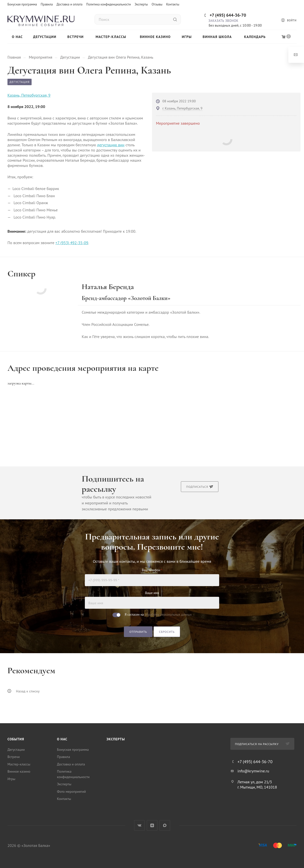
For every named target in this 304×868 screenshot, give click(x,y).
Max (165, 825)
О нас (62, 739)
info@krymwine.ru (253, 771)
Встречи (14, 757)
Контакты (173, 4)
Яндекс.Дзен (152, 825)
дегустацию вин (111, 145)
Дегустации (16, 750)
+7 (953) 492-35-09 (72, 243)
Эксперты (141, 4)
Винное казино (19, 771)
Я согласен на (158, 615)
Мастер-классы (19, 764)
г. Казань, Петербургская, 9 (182, 108)
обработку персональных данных (168, 615)
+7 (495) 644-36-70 (228, 15)
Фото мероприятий (71, 792)
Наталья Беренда (108, 287)
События (16, 739)
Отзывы (157, 4)
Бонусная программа (22, 4)
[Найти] (175, 19)
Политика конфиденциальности (109, 4)
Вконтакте (139, 825)
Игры (11, 779)
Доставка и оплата (69, 4)
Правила (47, 4)
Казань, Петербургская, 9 (29, 95)
